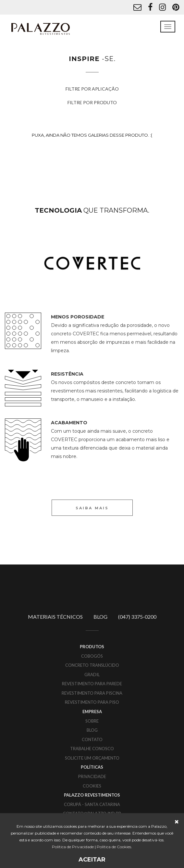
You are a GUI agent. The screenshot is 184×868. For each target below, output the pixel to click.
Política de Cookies (114, 847)
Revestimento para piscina (92, 693)
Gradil (92, 675)
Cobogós (92, 656)
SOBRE (92, 721)
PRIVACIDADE (92, 776)
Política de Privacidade (73, 847)
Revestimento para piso (92, 702)
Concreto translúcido (92, 665)
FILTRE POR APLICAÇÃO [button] (92, 89)
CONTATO (92, 739)
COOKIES (92, 786)
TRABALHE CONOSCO (92, 749)
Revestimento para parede (92, 684)
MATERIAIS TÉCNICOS (55, 617)
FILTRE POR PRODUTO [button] (92, 102)
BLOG (100, 617)
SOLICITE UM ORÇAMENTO (92, 758)
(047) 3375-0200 (137, 617)
